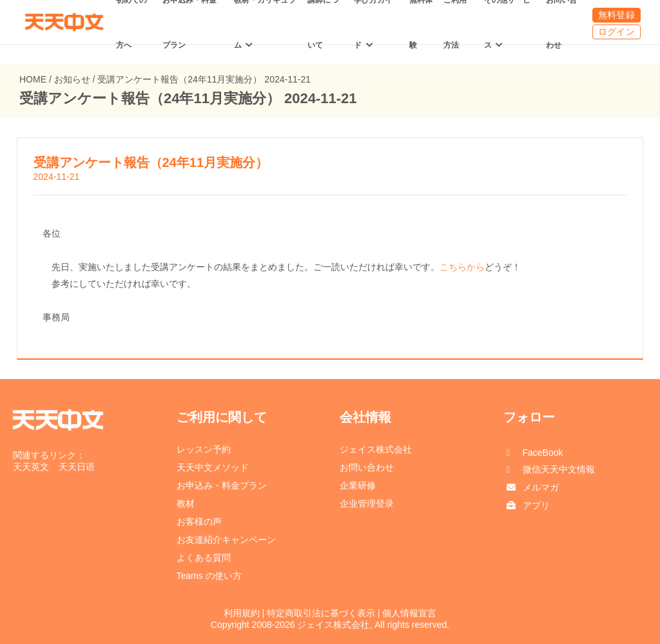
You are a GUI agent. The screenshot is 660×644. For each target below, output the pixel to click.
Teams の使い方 (209, 576)
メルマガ (541, 487)
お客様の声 (199, 522)
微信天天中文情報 (559, 469)
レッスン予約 (204, 449)
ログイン (616, 32)
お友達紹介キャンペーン (226, 540)
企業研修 (358, 485)
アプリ (536, 505)
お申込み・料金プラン (222, 485)
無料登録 (616, 15)
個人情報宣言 (409, 613)
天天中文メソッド (213, 467)
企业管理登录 (367, 503)
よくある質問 (204, 558)
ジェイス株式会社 (376, 449)
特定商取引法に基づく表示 (321, 613)
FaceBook (543, 453)
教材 (186, 503)
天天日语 (77, 467)
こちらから (462, 267)
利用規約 (242, 613)
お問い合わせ (367, 467)
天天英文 (31, 467)
